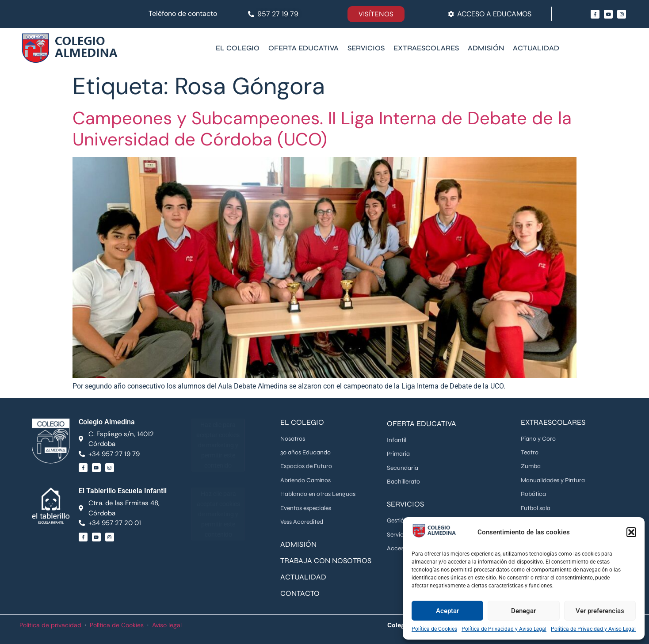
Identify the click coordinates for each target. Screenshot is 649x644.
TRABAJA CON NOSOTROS (326, 561)
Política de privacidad (50, 625)
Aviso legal (167, 625)
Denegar (523, 611)
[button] (631, 532)
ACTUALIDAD (303, 577)
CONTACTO (300, 593)
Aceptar (447, 611)
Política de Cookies (434, 629)
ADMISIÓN (298, 544)
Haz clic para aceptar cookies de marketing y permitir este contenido (218, 445)
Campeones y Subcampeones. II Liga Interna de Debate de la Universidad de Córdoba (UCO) (322, 129)
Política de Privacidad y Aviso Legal (504, 629)
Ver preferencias (600, 611)
